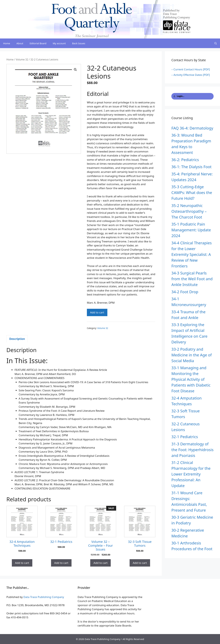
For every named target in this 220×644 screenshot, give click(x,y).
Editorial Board (38, 43)
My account (59, 43)
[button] (75, 70)
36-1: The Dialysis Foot (191, 167)
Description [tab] (17, 339)
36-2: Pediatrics (185, 160)
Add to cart (97, 312)
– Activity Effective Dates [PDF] (191, 75)
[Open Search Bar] (216, 43)
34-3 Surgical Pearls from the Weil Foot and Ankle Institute (192, 279)
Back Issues (79, 43)
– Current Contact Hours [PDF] (191, 69)
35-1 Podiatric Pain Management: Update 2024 (191, 230)
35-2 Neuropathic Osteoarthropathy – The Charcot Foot (189, 211)
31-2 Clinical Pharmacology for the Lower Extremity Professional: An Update (191, 474)
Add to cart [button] (22, 563)
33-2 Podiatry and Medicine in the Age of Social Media (192, 355)
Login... (179, 96)
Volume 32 (22, 59)
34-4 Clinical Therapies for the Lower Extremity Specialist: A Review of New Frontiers (192, 254)
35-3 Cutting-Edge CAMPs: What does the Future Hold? (192, 192)
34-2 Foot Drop (185, 292)
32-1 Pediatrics (185, 437)
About (20, 43)
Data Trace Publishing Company (44, 597)
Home (7, 43)
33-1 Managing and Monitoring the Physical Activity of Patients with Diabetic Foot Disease (191, 379)
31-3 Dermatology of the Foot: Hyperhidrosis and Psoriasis (192, 450)
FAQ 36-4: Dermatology (192, 128)
